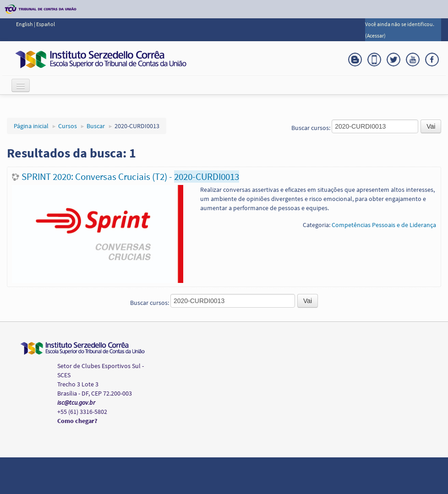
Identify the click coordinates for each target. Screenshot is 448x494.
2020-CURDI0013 (137, 126)
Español (46, 24)
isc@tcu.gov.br (76, 402)
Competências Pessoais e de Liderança (384, 225)
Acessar (375, 35)
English (25, 24)
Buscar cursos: (311, 128)
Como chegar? (77, 421)
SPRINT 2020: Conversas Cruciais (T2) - (130, 176)
